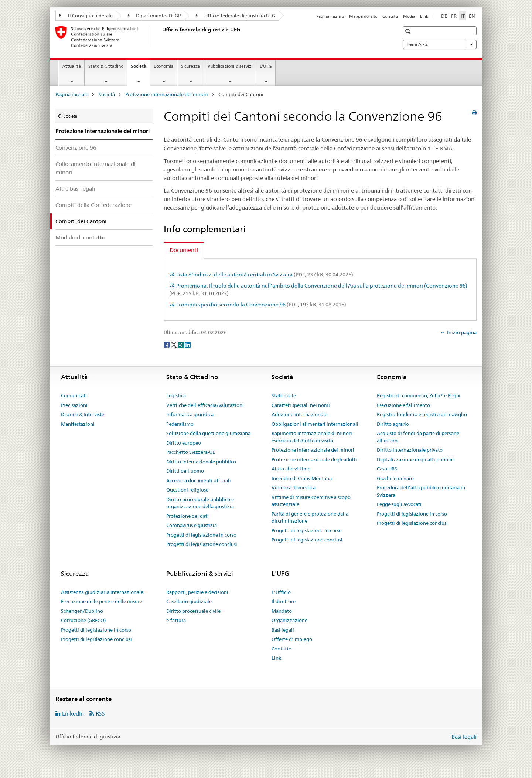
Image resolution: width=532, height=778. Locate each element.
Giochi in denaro (395, 478)
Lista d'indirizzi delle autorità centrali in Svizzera (265, 275)
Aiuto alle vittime (291, 469)
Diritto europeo (184, 443)
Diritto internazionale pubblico (201, 462)
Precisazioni (74, 405)
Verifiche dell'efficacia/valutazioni (205, 405)
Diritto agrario (393, 424)
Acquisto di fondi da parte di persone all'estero (418, 437)
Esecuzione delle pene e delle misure (102, 601)
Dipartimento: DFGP (154, 16)
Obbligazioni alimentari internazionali (315, 424)
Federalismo (180, 424)
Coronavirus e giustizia (192, 525)
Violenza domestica (294, 487)
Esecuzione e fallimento (403, 405)
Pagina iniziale (330, 16)
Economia (164, 66)
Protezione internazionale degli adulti (314, 459)
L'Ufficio (281, 592)
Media (409, 16)
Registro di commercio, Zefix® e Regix (419, 395)
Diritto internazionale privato (410, 450)
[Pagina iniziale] (161, 37)
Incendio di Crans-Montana (302, 478)
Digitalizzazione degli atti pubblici (416, 459)
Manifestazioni (78, 424)
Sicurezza (191, 66)
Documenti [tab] (184, 250)
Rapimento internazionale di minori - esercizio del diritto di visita (313, 437)
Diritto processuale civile (193, 611)
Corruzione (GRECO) (83, 620)
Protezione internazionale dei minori (167, 94)
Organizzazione (289, 620)
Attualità (71, 66)
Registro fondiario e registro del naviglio (422, 414)
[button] (409, 31)
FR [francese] (454, 16)
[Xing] (181, 344)
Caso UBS (387, 469)
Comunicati (74, 395)
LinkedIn (73, 714)
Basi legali (283, 630)
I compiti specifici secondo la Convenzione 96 (261, 305)
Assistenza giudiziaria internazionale (102, 592)
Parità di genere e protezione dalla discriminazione (310, 517)
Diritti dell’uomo (185, 471)
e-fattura (176, 620)
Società (140, 68)
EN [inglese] (472, 16)
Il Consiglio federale (86, 16)
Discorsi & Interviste (83, 414)
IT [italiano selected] (463, 16)
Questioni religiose (187, 490)
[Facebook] (167, 344)
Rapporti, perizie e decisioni (197, 592)
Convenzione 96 (76, 148)
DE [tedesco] (444, 16)
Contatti (390, 16)
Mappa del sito (363, 16)
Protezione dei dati (187, 516)
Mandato (282, 611)
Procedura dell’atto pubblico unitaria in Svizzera (421, 491)
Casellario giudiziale (189, 601)
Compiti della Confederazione (93, 205)
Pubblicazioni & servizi (230, 66)
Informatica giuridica (190, 414)
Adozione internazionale (299, 414)
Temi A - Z (440, 44)
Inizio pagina (461, 332)
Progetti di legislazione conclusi (202, 544)
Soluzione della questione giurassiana (208, 433)
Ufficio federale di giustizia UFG (236, 16)
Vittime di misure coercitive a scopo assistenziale (311, 501)
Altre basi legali (75, 189)
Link (424, 16)
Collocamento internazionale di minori (96, 168)
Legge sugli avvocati (399, 504)
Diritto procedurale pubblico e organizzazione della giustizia (200, 503)
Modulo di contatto (80, 237)
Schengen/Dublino (82, 611)
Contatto (282, 649)
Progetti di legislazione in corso (201, 535)
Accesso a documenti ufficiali (199, 480)
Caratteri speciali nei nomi (301, 405)
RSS (100, 714)
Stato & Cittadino (106, 66)
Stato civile (284, 395)
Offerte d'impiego (292, 639)
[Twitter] (174, 344)
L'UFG (266, 66)
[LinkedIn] (188, 344)
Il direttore (284, 601)
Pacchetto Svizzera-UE (191, 452)
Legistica (176, 395)
